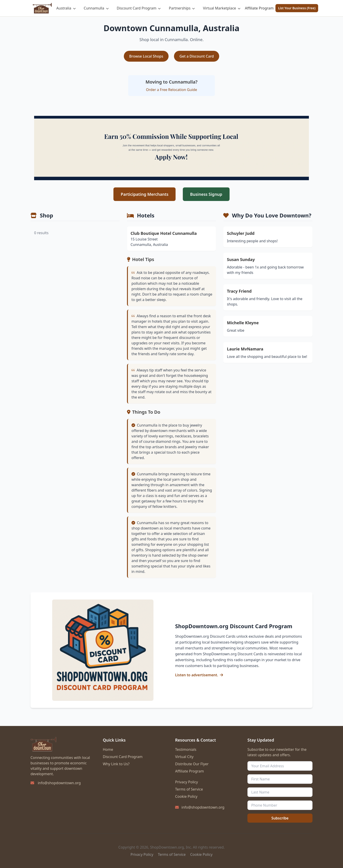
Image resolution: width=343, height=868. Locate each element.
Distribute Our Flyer (192, 764)
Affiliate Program (259, 8)
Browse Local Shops (146, 56)
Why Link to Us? (116, 764)
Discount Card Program (139, 8)
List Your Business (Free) (297, 8)
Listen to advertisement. (197, 675)
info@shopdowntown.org (59, 783)
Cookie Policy (186, 796)
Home (108, 749)
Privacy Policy (187, 782)
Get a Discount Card (197, 56)
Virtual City (184, 757)
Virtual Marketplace (222, 8)
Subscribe (280, 818)
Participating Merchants (144, 194)
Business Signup (206, 194)
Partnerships (182, 8)
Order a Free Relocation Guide (171, 90)
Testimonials (186, 749)
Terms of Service (189, 789)
